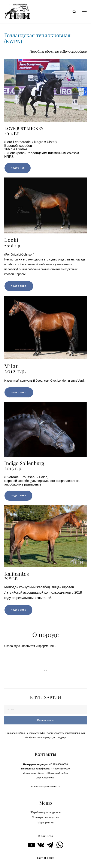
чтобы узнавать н (56, 733)
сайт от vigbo (45, 858)
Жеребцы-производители (45, 812)
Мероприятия (45, 823)
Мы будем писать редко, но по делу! (45, 737)
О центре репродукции (45, 817)
